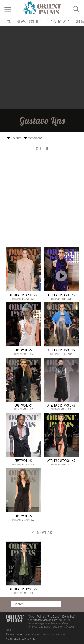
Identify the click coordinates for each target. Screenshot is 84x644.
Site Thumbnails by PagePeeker (21, 639)
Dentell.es (68, 617)
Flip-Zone (53, 617)
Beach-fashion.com (46, 620)
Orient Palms (37, 617)
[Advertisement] (42, 68)
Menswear (33, 138)
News (21, 22)
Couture (36, 22)
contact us (21, 634)
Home (9, 22)
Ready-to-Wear (59, 22)
